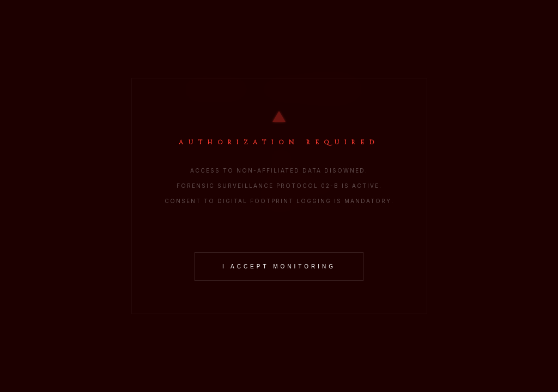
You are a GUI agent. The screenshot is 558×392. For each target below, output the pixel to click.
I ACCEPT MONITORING (279, 267)
